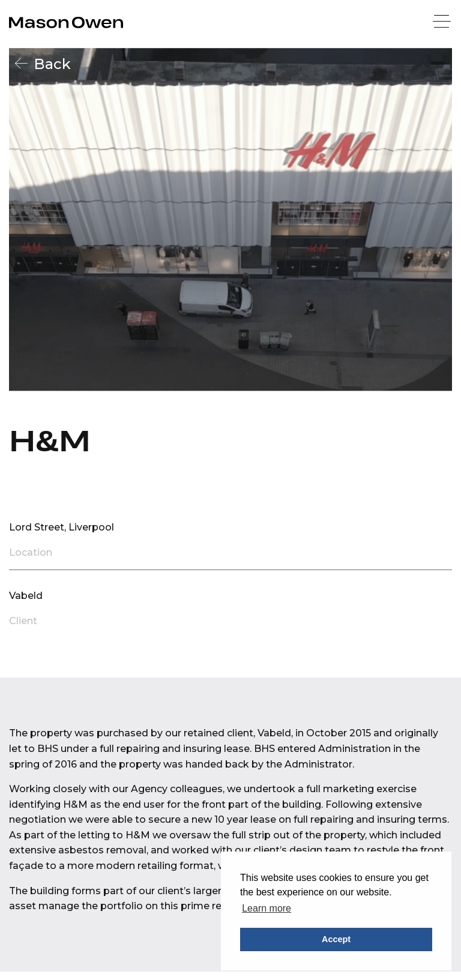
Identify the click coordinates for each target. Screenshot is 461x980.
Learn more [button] (267, 908)
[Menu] (443, 23)
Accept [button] (336, 939)
